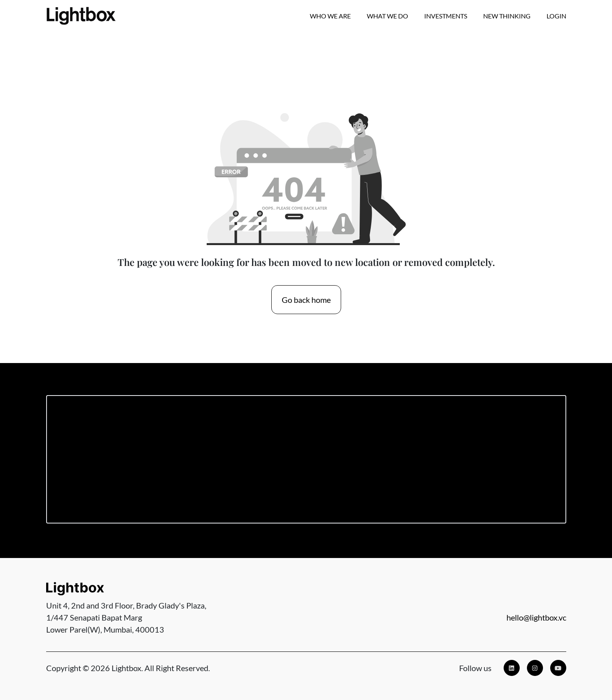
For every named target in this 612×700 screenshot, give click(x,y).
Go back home (306, 300)
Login (556, 16)
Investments (446, 16)
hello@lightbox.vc (536, 617)
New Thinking (507, 16)
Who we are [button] (330, 16)
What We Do (387, 16)
